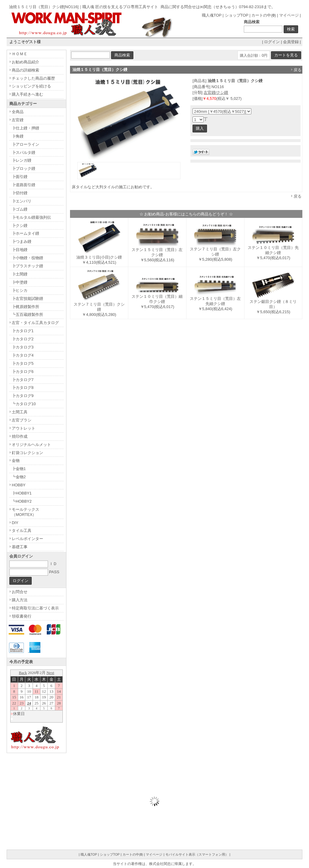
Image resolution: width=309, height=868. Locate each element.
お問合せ (20, 592)
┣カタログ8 (23, 388)
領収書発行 (22, 616)
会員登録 (291, 42)
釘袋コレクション (27, 453)
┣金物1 (19, 469)
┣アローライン (25, 144)
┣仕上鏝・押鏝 (25, 128)
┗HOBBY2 (22, 501)
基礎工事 (20, 547)
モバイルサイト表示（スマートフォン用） (197, 854)
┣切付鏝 (20, 193)
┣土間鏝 (20, 274)
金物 (16, 461)
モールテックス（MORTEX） (25, 512)
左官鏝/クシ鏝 (216, 92)
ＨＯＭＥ (20, 54)
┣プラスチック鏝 (27, 266)
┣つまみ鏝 (22, 242)
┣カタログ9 (23, 396)
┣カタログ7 (23, 380)
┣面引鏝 (20, 177)
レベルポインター (27, 539)
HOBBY (19, 485)
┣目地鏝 (20, 250)
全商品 (18, 112)
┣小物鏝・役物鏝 (27, 258)
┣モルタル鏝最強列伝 (31, 217)
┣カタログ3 (23, 347)
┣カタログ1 (23, 331)
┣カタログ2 (23, 339)
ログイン (272, 42)
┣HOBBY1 (22, 493)
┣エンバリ (22, 201)
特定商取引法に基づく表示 (35, 608)
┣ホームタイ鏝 (25, 233)
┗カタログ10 (24, 404)
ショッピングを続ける (31, 86)
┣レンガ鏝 (22, 160)
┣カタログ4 (23, 355)
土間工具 (20, 412)
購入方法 (20, 600)
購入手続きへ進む (27, 94)
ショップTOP (237, 15)
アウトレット (24, 428)
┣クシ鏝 (20, 226)
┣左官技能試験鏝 (27, 299)
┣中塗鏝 (20, 282)
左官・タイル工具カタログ (35, 323)
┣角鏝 (18, 136)
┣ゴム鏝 (20, 209)
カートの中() (264, 15)
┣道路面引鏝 (24, 185)
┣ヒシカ (20, 290)
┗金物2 (19, 477)
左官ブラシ (22, 420)
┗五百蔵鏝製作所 (27, 315)
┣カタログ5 (23, 363)
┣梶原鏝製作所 (25, 307)
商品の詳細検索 (25, 70)
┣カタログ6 (23, 372)
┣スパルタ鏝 (24, 153)
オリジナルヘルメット (31, 445)
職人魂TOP (212, 15)
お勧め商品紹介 (25, 62)
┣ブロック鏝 (24, 169)
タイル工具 (22, 531)
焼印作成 (20, 436)
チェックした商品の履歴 (33, 78)
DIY (15, 523)
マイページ (289, 15)
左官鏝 (18, 120)
